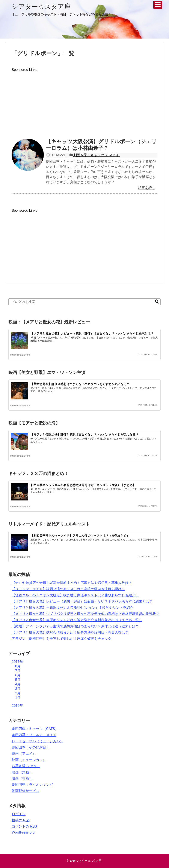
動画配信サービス (26, 791)
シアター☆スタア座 (41, 7)
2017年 (17, 662)
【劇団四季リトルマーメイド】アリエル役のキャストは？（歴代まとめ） (80, 536)
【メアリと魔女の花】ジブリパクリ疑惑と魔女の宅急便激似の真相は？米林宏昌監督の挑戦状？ (86, 614)
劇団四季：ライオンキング (32, 785)
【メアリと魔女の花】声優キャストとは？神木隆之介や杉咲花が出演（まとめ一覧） (77, 620)
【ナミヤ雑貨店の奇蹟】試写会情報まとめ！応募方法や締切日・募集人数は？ (72, 583)
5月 (18, 680)
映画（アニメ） (24, 754)
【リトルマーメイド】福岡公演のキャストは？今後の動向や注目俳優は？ (68, 589)
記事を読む (147, 188)
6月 (18, 675)
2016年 (17, 706)
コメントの (24, 826)
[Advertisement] (84, 102)
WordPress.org (23, 832)
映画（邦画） (22, 778)
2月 (18, 693)
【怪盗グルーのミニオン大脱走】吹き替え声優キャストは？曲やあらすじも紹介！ (75, 595)
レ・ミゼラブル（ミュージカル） (38, 741)
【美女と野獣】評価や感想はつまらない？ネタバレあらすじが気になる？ (80, 384)
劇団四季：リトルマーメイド (34, 735)
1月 (18, 698)
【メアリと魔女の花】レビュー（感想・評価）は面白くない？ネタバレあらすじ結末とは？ (92, 334)
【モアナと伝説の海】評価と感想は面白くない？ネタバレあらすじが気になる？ (84, 435)
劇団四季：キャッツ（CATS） (97, 155)
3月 (18, 689)
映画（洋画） (22, 772)
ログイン (19, 814)
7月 (18, 671)
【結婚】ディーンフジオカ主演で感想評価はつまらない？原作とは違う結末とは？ (75, 626)
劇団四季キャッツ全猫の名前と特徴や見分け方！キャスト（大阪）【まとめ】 (83, 485)
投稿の (21, 820)
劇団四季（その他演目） (31, 747)
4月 (18, 684)
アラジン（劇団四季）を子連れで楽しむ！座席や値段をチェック (62, 639)
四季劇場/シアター (26, 766)
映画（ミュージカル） (29, 760)
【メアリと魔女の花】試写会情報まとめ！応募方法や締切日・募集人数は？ (70, 632)
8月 (18, 666)
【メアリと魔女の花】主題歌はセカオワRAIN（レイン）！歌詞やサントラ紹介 (72, 608)
